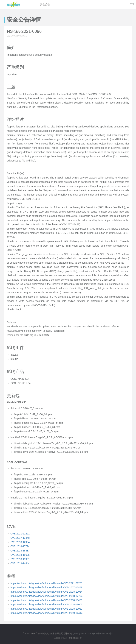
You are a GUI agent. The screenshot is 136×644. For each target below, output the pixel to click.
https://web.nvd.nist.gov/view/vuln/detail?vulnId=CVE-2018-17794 (46, 596)
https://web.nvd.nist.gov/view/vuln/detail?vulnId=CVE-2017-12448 (46, 587)
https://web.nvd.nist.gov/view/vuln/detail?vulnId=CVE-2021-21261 (46, 583)
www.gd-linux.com (82, 634)
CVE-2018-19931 (20, 559)
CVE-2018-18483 (20, 551)
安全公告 (45, 4)
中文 (132, 4)
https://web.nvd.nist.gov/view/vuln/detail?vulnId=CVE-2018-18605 (46, 604)
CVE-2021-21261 (20, 534)
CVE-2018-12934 (20, 542)
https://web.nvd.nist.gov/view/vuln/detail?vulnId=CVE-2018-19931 (46, 609)
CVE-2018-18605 (20, 555)
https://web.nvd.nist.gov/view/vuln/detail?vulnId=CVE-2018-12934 (46, 592)
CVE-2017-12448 (20, 538)
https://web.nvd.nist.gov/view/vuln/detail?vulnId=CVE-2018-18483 (46, 600)
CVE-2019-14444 (20, 563)
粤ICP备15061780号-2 (103, 634)
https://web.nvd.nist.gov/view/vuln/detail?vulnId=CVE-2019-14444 (46, 613)
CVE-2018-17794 (20, 546)
